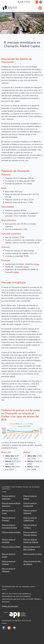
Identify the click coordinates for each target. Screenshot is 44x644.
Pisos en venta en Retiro (11, 547)
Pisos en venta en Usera (33, 554)
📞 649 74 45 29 (24, 2)
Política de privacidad (10, 606)
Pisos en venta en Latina (11, 532)
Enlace (37, 264)
